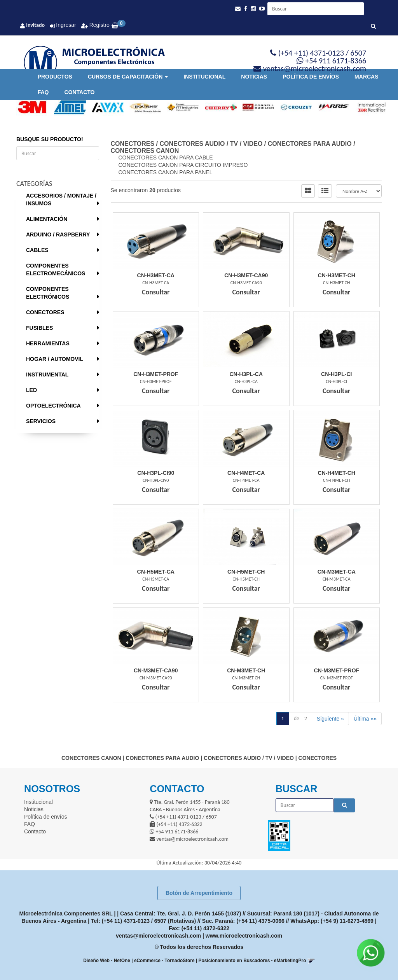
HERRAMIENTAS (48, 343)
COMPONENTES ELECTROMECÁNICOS (56, 269)
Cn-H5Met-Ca (156, 572)
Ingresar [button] (66, 25)
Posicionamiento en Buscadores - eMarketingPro (252, 961)
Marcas (366, 77)
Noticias (254, 77)
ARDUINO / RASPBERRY (58, 234)
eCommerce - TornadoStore (164, 961)
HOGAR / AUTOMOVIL (55, 359)
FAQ (43, 92)
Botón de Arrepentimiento (199, 893)
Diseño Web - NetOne (107, 961)
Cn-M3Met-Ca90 (156, 670)
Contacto (79, 92)
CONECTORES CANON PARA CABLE (166, 157)
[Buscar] (373, 26)
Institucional (204, 77)
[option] (29, 107)
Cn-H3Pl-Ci (336, 374)
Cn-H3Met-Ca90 (246, 275)
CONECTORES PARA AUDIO (310, 144)
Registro (99, 25)
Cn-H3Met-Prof (156, 374)
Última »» (365, 719)
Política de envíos (311, 77)
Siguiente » (330, 719)
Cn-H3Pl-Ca (246, 374)
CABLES (37, 250)
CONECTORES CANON (145, 151)
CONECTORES (45, 312)
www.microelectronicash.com (244, 936)
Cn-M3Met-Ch (246, 670)
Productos (55, 77)
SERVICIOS (41, 421)
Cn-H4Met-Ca (246, 473)
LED (31, 390)
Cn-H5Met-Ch (246, 572)
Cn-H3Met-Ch (337, 275)
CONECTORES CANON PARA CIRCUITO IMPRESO (183, 165)
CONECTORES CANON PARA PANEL (166, 172)
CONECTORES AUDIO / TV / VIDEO (211, 144)
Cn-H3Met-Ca (156, 275)
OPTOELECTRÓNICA (53, 406)
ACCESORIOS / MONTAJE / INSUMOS (61, 199)
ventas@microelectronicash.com (158, 936)
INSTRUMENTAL (47, 374)
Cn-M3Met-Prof (336, 670)
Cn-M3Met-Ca (337, 572)
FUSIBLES (39, 328)
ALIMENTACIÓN (47, 219)
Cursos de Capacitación (128, 77)
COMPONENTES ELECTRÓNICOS (48, 293)
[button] (238, 9)
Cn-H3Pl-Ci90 (156, 473)
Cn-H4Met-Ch (337, 473)
